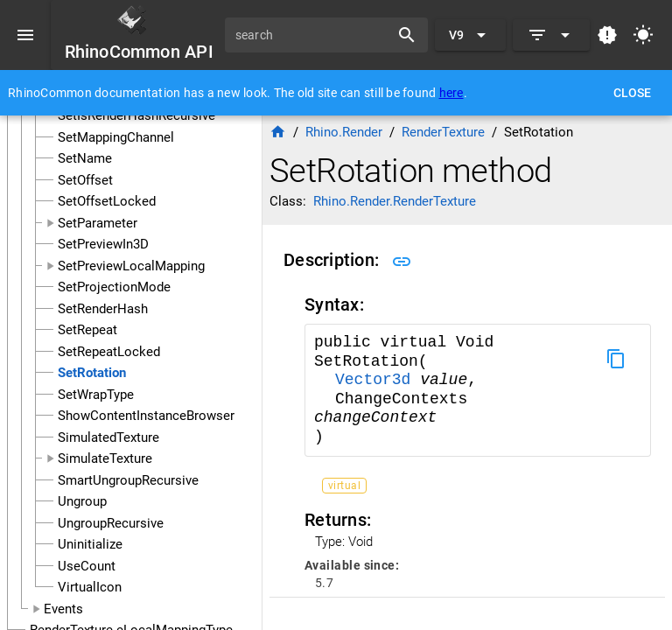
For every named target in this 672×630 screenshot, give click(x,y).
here (451, 93)
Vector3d (378, 380)
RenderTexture (443, 132)
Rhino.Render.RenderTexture (395, 201)
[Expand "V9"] (470, 35)
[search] (313, 35)
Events (63, 609)
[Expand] (551, 35)
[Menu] (25, 35)
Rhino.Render (344, 132)
